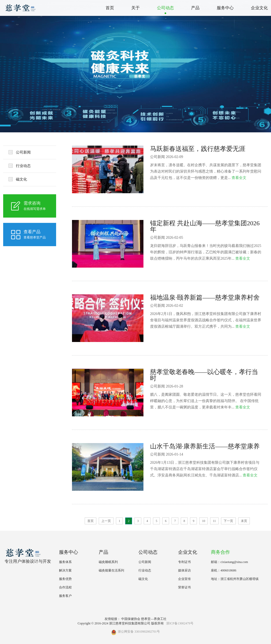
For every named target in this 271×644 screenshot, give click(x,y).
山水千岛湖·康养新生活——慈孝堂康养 (205, 446)
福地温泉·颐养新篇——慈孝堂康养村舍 (205, 298)
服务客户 (65, 596)
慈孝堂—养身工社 (154, 619)
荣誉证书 (184, 587)
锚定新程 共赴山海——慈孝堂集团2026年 (205, 226)
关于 (135, 8)
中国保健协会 (131, 619)
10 (204, 521)
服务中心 (225, 8)
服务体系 (65, 562)
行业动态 (20, 166)
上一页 (106, 521)
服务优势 (65, 579)
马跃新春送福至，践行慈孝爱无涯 (198, 149)
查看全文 (239, 178)
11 (214, 521)
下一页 (228, 521)
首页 (110, 8)
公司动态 (165, 8)
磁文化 (18, 179)
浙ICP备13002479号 (180, 623)
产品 (195, 8)
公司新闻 (20, 152)
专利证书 (184, 562)
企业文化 (259, 8)
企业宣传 (184, 579)
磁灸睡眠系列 (108, 562)
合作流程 (65, 587)
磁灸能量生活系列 (111, 570)
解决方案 (65, 570)
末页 (244, 521)
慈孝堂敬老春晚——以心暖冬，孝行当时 (204, 375)
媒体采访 (184, 570)
